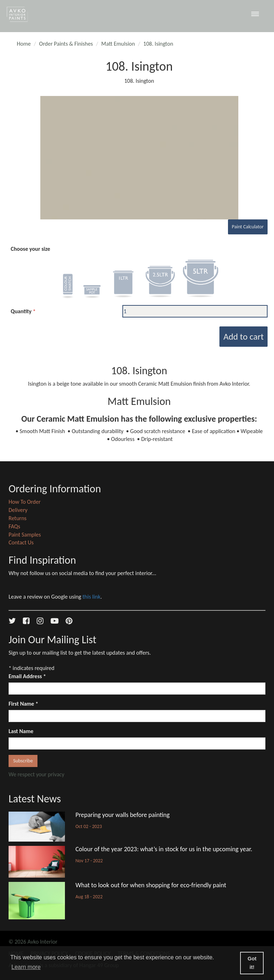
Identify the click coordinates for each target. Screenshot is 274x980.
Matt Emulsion (118, 44)
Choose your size (31, 249)
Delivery (18, 510)
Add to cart (243, 337)
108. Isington (158, 44)
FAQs (14, 526)
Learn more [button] (26, 967)
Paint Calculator (248, 227)
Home (24, 44)
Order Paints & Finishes (66, 44)
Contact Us (21, 542)
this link (91, 597)
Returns (17, 518)
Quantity (21, 311)
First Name (23, 704)
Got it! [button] (252, 963)
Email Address (27, 676)
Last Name (21, 731)
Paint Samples (25, 535)
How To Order (25, 502)
